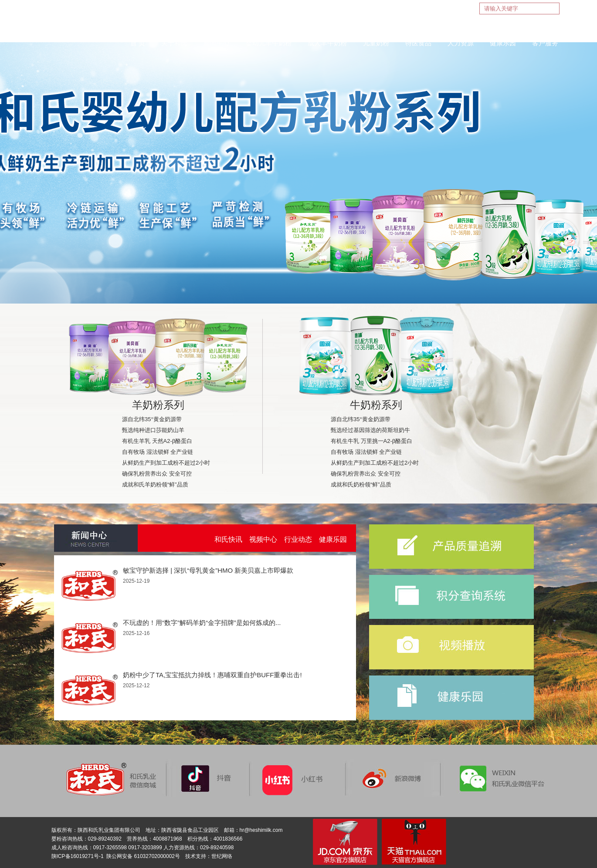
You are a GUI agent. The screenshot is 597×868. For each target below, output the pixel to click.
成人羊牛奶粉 (327, 43)
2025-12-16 (136, 633)
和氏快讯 (228, 539)
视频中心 (263, 539)
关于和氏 (174, 43)
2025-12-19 (136, 581)
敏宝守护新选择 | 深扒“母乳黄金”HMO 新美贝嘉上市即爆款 (208, 570)
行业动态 (298, 539)
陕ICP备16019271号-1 (78, 856)
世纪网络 (222, 856)
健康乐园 (503, 43)
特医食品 (418, 43)
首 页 (138, 43)
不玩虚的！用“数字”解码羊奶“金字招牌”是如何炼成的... (202, 623)
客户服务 (545, 43)
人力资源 (461, 43)
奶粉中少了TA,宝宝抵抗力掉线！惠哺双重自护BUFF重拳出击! (212, 675)
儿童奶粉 (376, 43)
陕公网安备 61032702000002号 (143, 856)
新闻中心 (217, 43)
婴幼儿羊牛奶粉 (269, 43)
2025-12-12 (136, 686)
